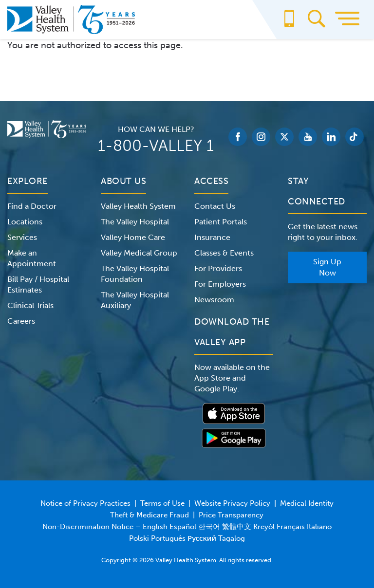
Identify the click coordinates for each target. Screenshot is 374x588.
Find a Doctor (32, 206)
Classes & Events (224, 253)
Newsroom (214, 300)
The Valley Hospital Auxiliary (135, 300)
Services (22, 237)
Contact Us (215, 206)
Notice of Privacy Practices (85, 503)
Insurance (212, 237)
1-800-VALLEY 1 (156, 146)
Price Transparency (231, 515)
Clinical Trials (30, 305)
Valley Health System (138, 206)
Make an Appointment (32, 258)
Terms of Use (162, 503)
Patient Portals (221, 222)
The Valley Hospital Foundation (135, 274)
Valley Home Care (133, 237)
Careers (21, 321)
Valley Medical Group (139, 253)
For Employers (220, 284)
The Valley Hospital (135, 222)
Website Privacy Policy (232, 503)
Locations (25, 222)
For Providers (218, 268)
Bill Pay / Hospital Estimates (38, 285)
